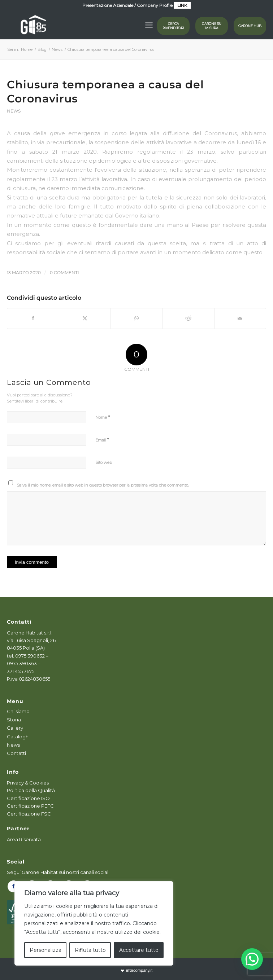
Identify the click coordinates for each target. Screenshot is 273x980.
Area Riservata (24, 839)
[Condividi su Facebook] (33, 318)
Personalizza (45, 950)
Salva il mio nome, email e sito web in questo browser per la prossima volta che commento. (103, 485)
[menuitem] (149, 25)
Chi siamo (18, 711)
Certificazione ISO (28, 798)
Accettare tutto (139, 950)
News (14, 111)
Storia (14, 720)
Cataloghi (18, 737)
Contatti (16, 753)
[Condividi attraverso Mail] (240, 318)
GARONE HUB (250, 26)
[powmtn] (137, 971)
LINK (182, 5)
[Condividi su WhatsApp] (136, 318)
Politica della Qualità (31, 790)
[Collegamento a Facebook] (14, 886)
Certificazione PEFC (30, 806)
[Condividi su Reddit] (188, 318)
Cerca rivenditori (173, 26)
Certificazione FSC (29, 814)
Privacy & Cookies (28, 783)
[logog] (111, 25)
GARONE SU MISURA (212, 26)
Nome (103, 417)
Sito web (104, 462)
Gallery (15, 728)
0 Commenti (64, 273)
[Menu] (149, 25)
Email (102, 440)
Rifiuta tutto (90, 950)
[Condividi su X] (85, 318)
